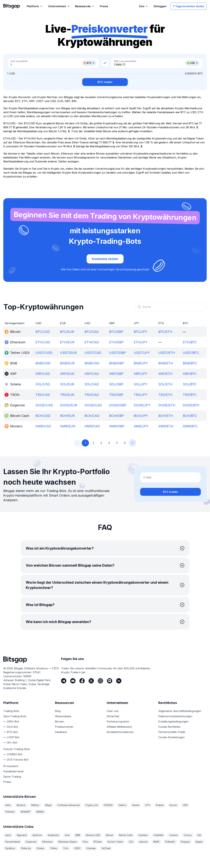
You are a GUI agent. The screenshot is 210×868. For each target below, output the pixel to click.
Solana (40, 848)
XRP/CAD (92, 374)
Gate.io (122, 805)
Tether (54, 848)
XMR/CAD (92, 426)
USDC (77, 848)
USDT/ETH (167, 353)
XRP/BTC (190, 374)
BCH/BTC (190, 416)
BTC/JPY (141, 332)
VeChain (106, 848)
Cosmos (173, 835)
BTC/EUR (67, 332)
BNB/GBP (116, 363)
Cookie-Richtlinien (169, 727)
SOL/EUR (67, 384)
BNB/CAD (92, 363)
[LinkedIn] (119, 681)
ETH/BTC (190, 342)
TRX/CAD (92, 395)
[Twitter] (91, 681)
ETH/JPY (141, 342)
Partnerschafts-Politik (172, 732)
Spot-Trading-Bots (15, 716)
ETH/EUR (67, 342)
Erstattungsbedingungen (173, 722)
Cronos (188, 835)
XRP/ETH (165, 374)
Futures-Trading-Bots (17, 749)
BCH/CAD (92, 416)
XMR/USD (43, 426)
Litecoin (143, 842)
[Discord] (110, 681)
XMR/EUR (68, 426)
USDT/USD (44, 353)
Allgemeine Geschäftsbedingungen (180, 711)
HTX (148, 805)
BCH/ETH (166, 416)
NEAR (156, 842)
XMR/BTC (190, 426)
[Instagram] (100, 681)
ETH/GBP (116, 342)
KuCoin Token (115, 842)
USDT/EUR (68, 353)
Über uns (113, 711)
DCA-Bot (12, 727)
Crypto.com (92, 805)
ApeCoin (37, 835)
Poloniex (10, 812)
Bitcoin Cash (126, 835)
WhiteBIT (26, 812)
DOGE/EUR (69, 405)
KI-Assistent (11, 766)
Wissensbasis (63, 716)
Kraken (160, 805)
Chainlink (158, 835)
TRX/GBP (116, 395)
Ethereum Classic (68, 842)
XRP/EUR (67, 374)
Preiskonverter (64, 727)
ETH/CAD (92, 342)
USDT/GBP (117, 353)
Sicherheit (113, 716)
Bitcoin (110, 835)
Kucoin (173, 805)
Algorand (22, 835)
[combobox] (171, 307)
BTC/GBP (116, 332)
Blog (58, 711)
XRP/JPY (141, 374)
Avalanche (53, 835)
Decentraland (13, 842)
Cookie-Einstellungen (171, 737)
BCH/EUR (67, 416)
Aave (8, 835)
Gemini (136, 805)
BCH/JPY (141, 416)
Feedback (61, 732)
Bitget (48, 805)
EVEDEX (108, 805)
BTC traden (105, 82)
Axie (67, 835)
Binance (21, 805)
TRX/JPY (141, 395)
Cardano (143, 835)
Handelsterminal (13, 771)
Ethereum (47, 842)
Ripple (199, 842)
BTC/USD (43, 332)
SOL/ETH (165, 384)
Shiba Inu (26, 848)
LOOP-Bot (13, 737)
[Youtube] (73, 681)
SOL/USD (43, 384)
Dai (199, 835)
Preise (7, 782)
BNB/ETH (166, 363)
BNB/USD (43, 363)
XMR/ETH (166, 426)
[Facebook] (82, 681)
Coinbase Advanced (68, 805)
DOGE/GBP (118, 405)
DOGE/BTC (191, 405)
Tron (66, 848)
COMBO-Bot (15, 754)
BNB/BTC (190, 363)
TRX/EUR (67, 395)
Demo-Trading (12, 777)
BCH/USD (43, 416)
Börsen (59, 722)
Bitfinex (35, 805)
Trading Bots (11, 711)
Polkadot (170, 842)
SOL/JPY (141, 384)
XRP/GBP (116, 374)
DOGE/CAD (93, 405)
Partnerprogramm (118, 722)
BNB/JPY (141, 363)
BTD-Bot (12, 732)
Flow (85, 842)
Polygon (185, 842)
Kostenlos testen (105, 259)
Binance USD (93, 835)
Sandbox (10, 848)
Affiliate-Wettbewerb (119, 727)
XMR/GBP (117, 426)
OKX (185, 805)
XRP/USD (43, 374)
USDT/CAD (93, 353)
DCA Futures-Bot (18, 760)
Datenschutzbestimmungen (175, 716)
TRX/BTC (190, 395)
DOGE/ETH (167, 405)
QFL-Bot (12, 743)
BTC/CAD (92, 332)
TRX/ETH (165, 395)
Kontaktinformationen (120, 732)
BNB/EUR (67, 363)
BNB (78, 835)
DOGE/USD (44, 405)
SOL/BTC (190, 384)
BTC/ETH (165, 332)
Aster (8, 805)
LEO (131, 842)
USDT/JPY (142, 353)
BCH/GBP (116, 416)
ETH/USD (43, 342)
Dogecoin (31, 842)
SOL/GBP (116, 384)
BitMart (40, 812)
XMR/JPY (141, 426)
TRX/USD (43, 395)
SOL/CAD (92, 384)
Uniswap (91, 848)
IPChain (98, 842)
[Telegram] (64, 681)
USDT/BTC (191, 353)
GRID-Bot (13, 722)
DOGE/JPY (142, 405)
